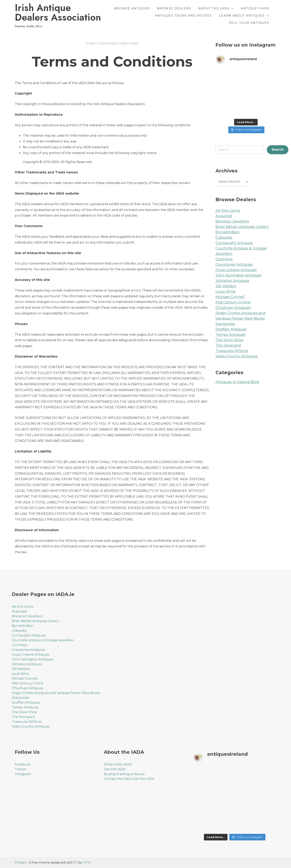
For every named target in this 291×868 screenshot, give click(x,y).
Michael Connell (230, 297)
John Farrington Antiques (238, 275)
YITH (87, 863)
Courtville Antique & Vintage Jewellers (43, 640)
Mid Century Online (233, 302)
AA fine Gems (228, 211)
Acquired (224, 216)
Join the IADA (115, 769)
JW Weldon (226, 286)
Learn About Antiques (242, 16)
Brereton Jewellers (232, 221)
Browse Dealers (174, 8)
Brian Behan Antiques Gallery (242, 227)
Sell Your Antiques (249, 23)
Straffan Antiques (231, 329)
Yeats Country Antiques (237, 356)
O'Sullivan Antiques (233, 308)
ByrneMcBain (228, 232)
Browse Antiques (132, 8)
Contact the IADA (118, 779)
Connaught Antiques (234, 243)
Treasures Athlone (232, 351)
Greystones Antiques (234, 264)
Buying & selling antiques (124, 774)
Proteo (20, 863)
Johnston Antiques (232, 281)
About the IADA (214, 8)
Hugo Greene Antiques (236, 270)
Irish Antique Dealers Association (58, 13)
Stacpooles (225, 324)
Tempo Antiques (230, 335)
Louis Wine (225, 291)
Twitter (21, 769)
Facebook (23, 764)
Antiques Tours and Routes (183, 16)
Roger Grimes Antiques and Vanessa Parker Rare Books (56, 693)
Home (91, 43)
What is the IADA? (118, 764)
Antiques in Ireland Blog (237, 382)
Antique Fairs (255, 8)
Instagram (23, 774)
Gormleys (224, 259)
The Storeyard (228, 345)
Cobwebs (224, 238)
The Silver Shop (229, 340)
